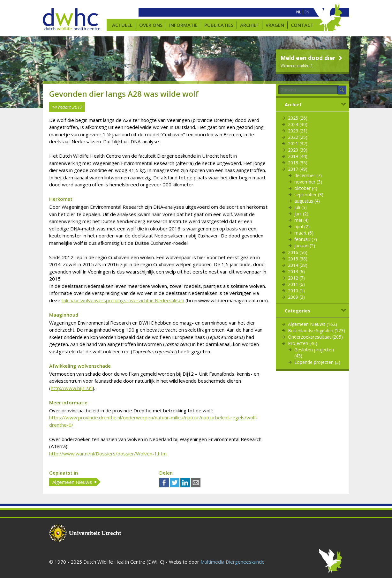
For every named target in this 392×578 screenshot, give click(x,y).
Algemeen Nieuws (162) (313, 324)
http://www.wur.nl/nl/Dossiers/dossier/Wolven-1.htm (108, 454)
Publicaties (219, 25)
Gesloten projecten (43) (314, 353)
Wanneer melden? (296, 65)
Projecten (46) (303, 343)
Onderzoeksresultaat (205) (315, 337)
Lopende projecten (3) (317, 362)
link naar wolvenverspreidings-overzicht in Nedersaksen (123, 300)
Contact (302, 25)
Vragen (275, 25)
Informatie (183, 25)
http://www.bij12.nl (72, 388)
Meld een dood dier (312, 58)
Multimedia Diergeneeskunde (233, 562)
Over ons (151, 25)
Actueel (122, 25)
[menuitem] (299, 12)
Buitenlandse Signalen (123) (317, 330)
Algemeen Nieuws (72, 482)
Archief (249, 25)
